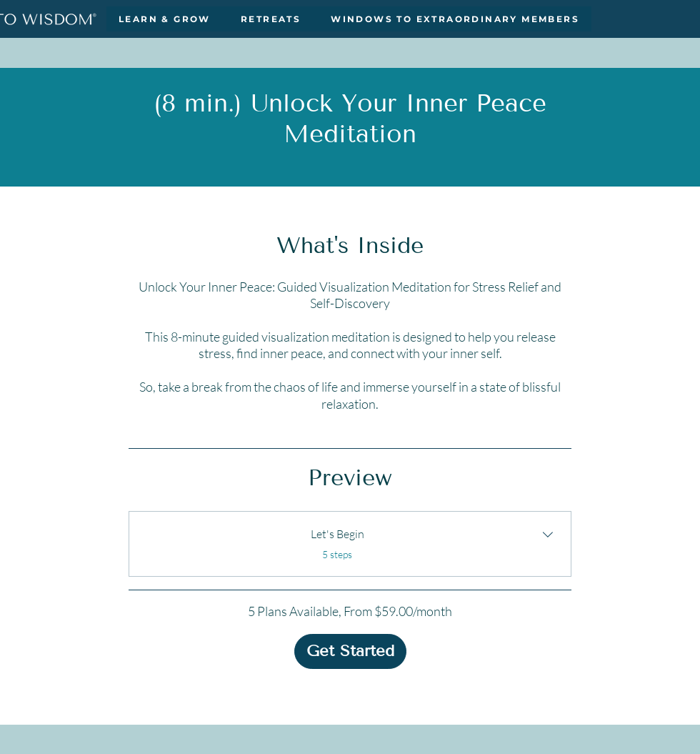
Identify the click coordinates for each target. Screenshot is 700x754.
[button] (165, 19)
